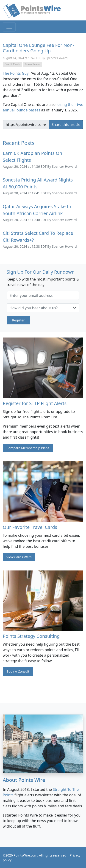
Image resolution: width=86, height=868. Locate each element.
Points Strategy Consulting (31, 636)
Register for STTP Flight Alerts (35, 403)
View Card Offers (19, 557)
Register (18, 320)
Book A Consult (18, 671)
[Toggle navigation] (9, 27)
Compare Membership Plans (28, 448)
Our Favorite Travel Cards (30, 527)
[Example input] (26, 125)
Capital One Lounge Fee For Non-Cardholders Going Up (38, 48)
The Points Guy (16, 73)
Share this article (66, 125)
